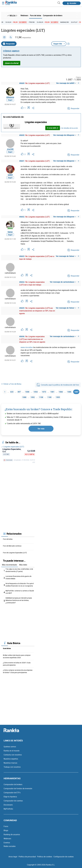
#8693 (22, 256)
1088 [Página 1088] (24, 397)
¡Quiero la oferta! (12, 63)
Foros (6, 826)
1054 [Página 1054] (36, 392)
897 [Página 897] (19, 392)
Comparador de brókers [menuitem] (53, 15)
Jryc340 (10, 149)
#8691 (22, 161)
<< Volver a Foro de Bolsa (11, 384)
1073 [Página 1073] (44, 392)
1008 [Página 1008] (27, 392)
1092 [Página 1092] (33, 397)
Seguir (10, 100)
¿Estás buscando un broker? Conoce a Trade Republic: (39, 409)
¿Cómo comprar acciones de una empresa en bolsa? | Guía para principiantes (18, 671)
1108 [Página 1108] (41, 397)
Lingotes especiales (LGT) (13, 447)
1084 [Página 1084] (61, 392)
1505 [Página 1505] (58, 397)
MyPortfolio (8, 809)
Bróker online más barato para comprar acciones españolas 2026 (17, 656)
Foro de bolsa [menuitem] (36, 15)
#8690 (22, 135)
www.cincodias (27, 347)
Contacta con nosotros (13, 755)
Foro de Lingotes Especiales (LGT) (15, 553)
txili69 (10, 175)
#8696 (22, 336)
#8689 (22, 83)
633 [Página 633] (12, 392)
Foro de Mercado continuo (12, 546)
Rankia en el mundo (12, 751)
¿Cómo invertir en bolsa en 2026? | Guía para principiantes (17, 664)
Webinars (7, 839)
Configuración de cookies (64, 857)
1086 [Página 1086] (69, 392)
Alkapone (10, 97)
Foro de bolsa (8, 539)
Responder (9, 44)
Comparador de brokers (13, 784)
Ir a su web (53, 128)
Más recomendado (10, 565)
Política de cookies (45, 857)
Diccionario (8, 805)
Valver (10, 232)
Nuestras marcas (10, 763)
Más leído (23, 565)
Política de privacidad (27, 857)
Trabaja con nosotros (12, 767)
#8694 (22, 282)
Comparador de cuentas (13, 801)
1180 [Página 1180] (49, 397)
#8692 (22, 217)
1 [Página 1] (5, 392)
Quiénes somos (10, 747)
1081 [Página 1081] (52, 392)
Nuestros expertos (11, 759)
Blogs (6, 830)
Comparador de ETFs (12, 793)
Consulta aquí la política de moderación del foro (58, 385)
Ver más (41, 429)
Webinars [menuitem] (24, 15)
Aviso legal (13, 857)
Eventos (7, 843)
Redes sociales (10, 846)
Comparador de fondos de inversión (18, 788)
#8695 (22, 308)
